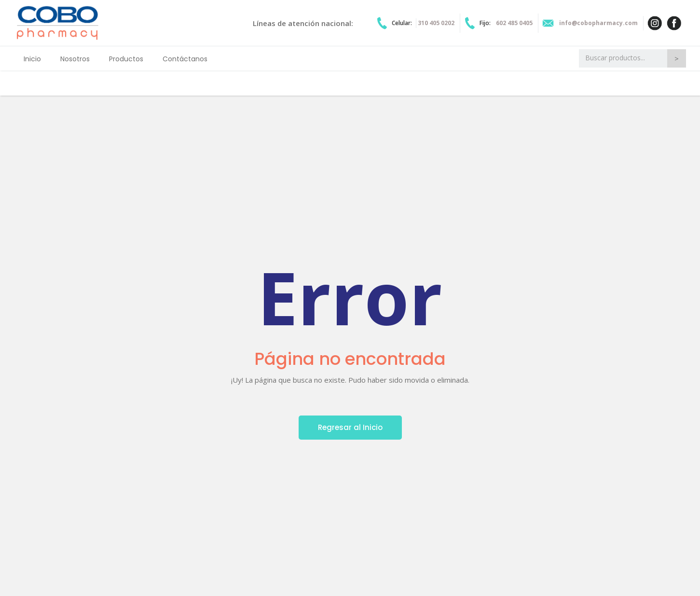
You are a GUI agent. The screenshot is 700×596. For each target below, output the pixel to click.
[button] (126, 58)
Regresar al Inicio (350, 427)
